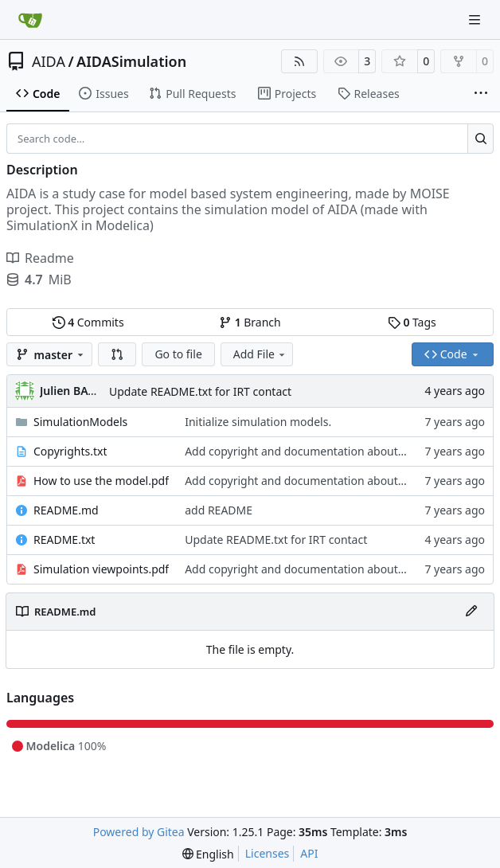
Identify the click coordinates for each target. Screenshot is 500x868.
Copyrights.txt (70, 451)
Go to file (178, 354)
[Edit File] (471, 612)
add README (219, 510)
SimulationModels (80, 422)
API (309, 853)
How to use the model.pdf (101, 481)
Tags (412, 322)
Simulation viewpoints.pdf (101, 569)
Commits (88, 322)
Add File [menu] (260, 354)
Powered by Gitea (139, 832)
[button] (117, 354)
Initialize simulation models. (258, 422)
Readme (40, 258)
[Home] (30, 20)
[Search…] (480, 139)
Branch (250, 322)
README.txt (64, 540)
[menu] (208, 854)
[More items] (481, 94)
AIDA (49, 61)
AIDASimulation (131, 61)
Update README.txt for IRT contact (200, 391)
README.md (66, 510)
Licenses (268, 853)
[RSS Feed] (299, 61)
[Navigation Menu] (476, 20)
